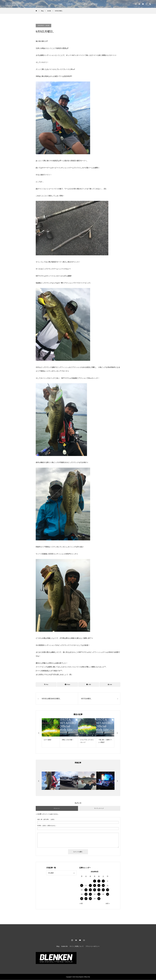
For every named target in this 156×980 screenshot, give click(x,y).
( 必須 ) (46, 820)
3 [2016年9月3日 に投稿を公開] (103, 881)
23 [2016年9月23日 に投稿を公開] (99, 894)
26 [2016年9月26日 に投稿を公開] (82, 899)
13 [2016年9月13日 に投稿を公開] (86, 890)
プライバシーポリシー (93, 946)
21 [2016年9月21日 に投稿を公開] (90, 894)
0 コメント (57, 808)
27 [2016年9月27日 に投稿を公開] (86, 899)
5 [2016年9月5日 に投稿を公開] (82, 886)
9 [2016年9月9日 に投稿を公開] (99, 886)
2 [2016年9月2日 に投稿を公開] (99, 881)
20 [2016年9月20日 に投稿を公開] (86, 894)
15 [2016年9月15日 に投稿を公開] (95, 890)
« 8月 (81, 904)
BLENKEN (94, 4)
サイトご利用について (77, 946)
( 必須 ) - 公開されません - (47, 826)
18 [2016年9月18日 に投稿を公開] (108, 890)
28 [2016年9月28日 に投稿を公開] (90, 899)
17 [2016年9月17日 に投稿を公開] (103, 890)
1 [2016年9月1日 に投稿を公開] (95, 881)
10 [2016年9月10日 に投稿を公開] (103, 886)
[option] (51, 733)
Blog (78, 4)
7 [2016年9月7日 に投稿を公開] (90, 886)
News (85, 4)
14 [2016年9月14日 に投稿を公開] (90, 890)
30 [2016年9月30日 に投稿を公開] (99, 899)
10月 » (108, 904)
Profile (60, 4)
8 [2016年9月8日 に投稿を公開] (95, 886)
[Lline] (89, 685)
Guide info (70, 4)
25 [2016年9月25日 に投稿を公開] (108, 894)
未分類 (47, 26)
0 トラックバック (99, 808)
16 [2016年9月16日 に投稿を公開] (99, 890)
